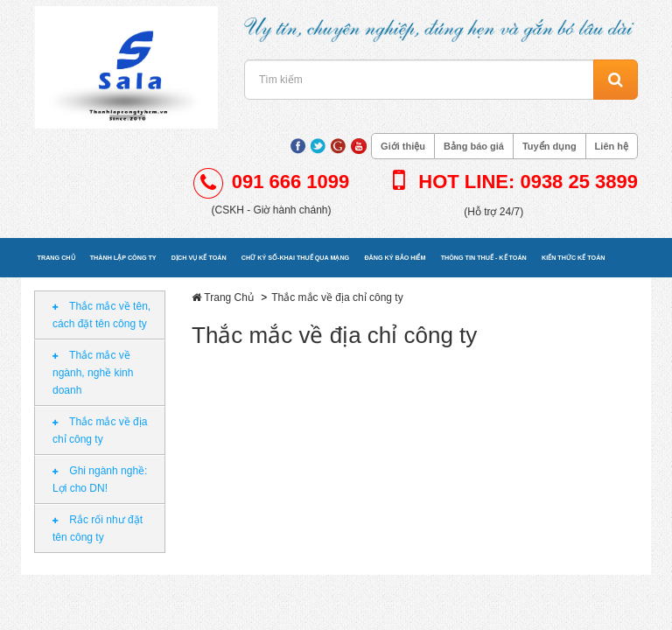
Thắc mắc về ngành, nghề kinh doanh (93, 373)
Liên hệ (612, 146)
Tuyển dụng (549, 146)
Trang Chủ (229, 297)
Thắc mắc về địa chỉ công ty (100, 430)
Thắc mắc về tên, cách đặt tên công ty (101, 315)
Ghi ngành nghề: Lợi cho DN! (100, 479)
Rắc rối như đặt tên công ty (98, 528)
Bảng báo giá (474, 146)
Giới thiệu (403, 146)
